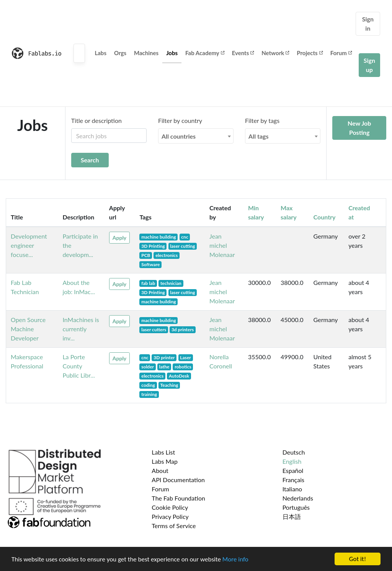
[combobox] (196, 136)
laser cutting (182, 246)
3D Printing (153, 246)
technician (171, 283)
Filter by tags (262, 120)
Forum (341, 53)
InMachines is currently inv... (81, 329)
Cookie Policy (170, 507)
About (160, 470)
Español (293, 470)
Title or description (96, 120)
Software (150, 264)
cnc (185, 237)
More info (235, 560)
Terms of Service (174, 526)
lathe (164, 367)
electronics (167, 255)
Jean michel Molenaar (222, 245)
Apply (119, 238)
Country (325, 217)
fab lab (148, 283)
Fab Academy (205, 53)
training (149, 394)
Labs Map (165, 461)
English (292, 461)
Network (275, 53)
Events (243, 53)
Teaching (169, 385)
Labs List (163, 452)
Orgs (120, 53)
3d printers (183, 330)
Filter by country (180, 120)
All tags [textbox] (259, 136)
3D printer (164, 357)
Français (293, 480)
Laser (185, 357)
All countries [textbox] (179, 136)
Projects (310, 53)
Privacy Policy (170, 516)
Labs (100, 53)
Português (296, 507)
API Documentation (178, 480)
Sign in (368, 24)
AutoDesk (179, 376)
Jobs (172, 53)
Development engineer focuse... (29, 245)
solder (148, 367)
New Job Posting (359, 128)
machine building (158, 237)
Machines (146, 53)
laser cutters (154, 330)
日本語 (292, 516)
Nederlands (298, 498)
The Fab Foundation (178, 498)
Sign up (369, 65)
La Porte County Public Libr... (78, 366)
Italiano (292, 489)
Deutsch (294, 452)
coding (148, 385)
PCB (146, 255)
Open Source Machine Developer (28, 329)
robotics (183, 367)
